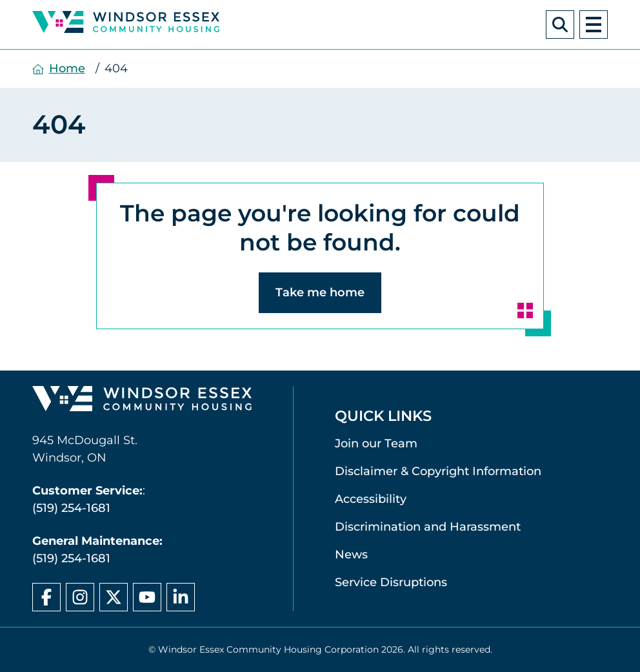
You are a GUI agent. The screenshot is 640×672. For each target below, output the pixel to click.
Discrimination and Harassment (428, 527)
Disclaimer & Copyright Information (438, 471)
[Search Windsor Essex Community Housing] (560, 25)
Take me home (320, 292)
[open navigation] (594, 25)
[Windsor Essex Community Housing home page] (142, 402)
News (351, 555)
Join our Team (376, 443)
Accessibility (371, 499)
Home (67, 68)
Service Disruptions (391, 582)
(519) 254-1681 (71, 508)
